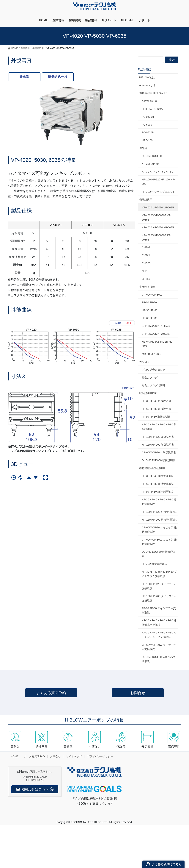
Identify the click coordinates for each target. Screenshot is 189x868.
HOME (15, 756)
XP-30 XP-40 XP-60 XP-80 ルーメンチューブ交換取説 (159, 635)
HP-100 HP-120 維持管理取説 (159, 512)
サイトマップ (74, 756)
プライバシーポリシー (100, 756)
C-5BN (146, 255)
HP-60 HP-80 (150, 318)
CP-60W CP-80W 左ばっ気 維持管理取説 (159, 542)
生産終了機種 (147, 287)
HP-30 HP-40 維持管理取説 (158, 476)
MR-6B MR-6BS (151, 354)
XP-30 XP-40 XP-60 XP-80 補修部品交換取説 (159, 623)
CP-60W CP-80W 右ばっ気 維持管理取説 (159, 530)
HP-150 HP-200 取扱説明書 (158, 445)
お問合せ (138, 693)
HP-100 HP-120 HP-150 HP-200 (158, 182)
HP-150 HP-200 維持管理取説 (159, 520)
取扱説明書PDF (148, 393)
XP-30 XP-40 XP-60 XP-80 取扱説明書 (159, 427)
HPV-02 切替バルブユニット (158, 192)
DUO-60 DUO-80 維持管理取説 (159, 554)
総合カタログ (150, 377)
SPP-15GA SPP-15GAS (156, 326)
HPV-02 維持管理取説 (155, 564)
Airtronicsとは (147, 85)
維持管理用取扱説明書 (152, 468)
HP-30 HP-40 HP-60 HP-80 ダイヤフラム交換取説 (159, 574)
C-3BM (146, 247)
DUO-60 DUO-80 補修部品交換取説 (159, 659)
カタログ (144, 362)
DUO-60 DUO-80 (152, 156)
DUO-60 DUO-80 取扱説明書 (159, 460)
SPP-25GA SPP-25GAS (156, 334)
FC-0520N (148, 117)
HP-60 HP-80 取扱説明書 (156, 409)
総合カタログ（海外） (155, 385)
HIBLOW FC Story (152, 109)
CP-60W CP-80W (152, 295)
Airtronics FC (149, 101)
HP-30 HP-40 (150, 310)
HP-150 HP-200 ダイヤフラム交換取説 (159, 598)
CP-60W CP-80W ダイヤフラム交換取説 (159, 647)
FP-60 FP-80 (149, 302)
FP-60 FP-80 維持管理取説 (157, 492)
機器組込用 (146, 200)
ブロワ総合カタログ (154, 370)
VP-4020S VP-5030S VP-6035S (157, 217)
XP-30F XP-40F (151, 164)
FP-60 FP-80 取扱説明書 (156, 417)
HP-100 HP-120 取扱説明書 (158, 437)
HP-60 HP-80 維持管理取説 (158, 484)
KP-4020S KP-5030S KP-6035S (157, 237)
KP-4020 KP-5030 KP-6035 (158, 227)
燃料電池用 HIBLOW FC (153, 93)
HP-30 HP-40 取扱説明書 (156, 401)
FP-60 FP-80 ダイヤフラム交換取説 (159, 610)
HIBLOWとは (147, 77)
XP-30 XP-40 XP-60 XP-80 (157, 172)
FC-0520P (148, 132)
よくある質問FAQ (51, 693)
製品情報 (145, 70)
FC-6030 (147, 125)
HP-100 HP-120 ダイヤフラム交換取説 (159, 586)
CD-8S (146, 279)
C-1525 (146, 263)
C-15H (146, 271)
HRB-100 (147, 140)
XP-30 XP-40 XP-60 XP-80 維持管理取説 (159, 502)
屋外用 (143, 148)
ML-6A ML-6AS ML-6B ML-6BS (157, 344)
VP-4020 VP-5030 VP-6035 (158, 207)
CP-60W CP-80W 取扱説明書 (159, 452)
